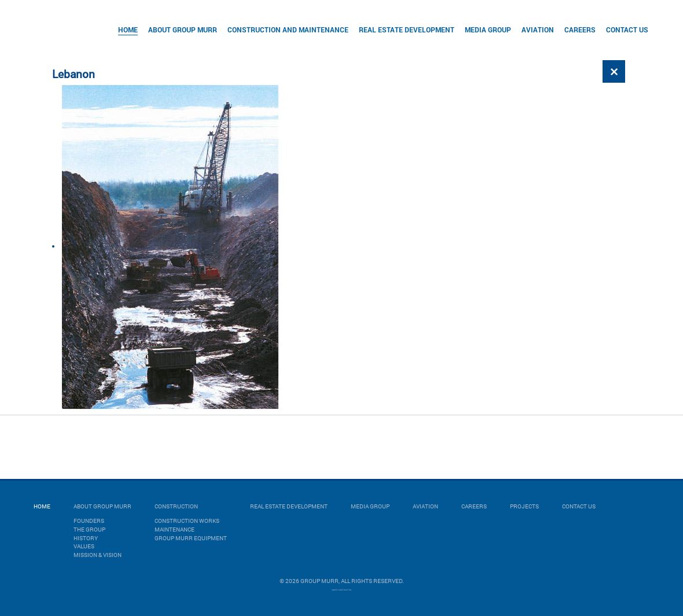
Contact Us (627, 29)
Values (84, 546)
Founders (89, 521)
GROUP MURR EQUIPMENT (191, 538)
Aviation (538, 29)
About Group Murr (183, 29)
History (86, 538)
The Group (89, 530)
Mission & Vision (98, 555)
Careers (580, 29)
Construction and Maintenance (288, 29)
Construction (176, 506)
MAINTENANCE (175, 530)
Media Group (488, 29)
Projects (524, 506)
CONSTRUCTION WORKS (187, 521)
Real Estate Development (407, 29)
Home (128, 29)
